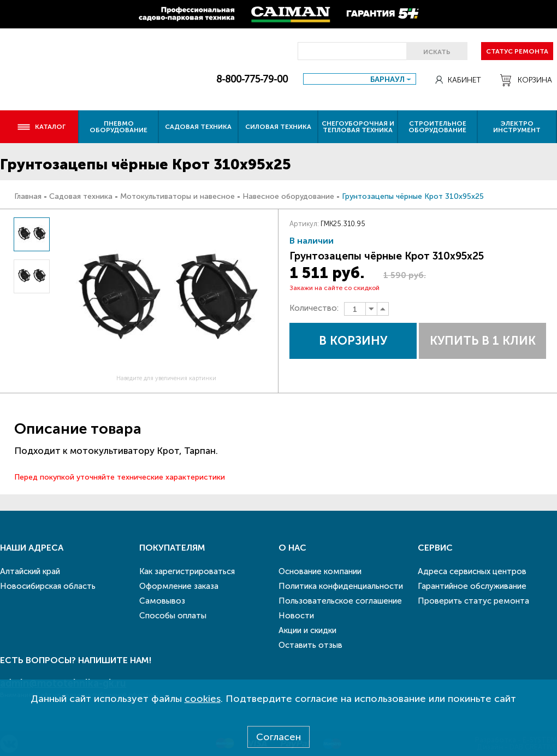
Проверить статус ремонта (473, 601)
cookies (203, 699)
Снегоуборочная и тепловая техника (358, 127)
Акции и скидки (307, 630)
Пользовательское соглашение (340, 601)
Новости (296, 616)
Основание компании (320, 571)
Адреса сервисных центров (472, 571)
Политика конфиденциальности (341, 586)
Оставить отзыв (310, 645)
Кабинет (458, 80)
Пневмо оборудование (118, 127)
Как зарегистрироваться (187, 571)
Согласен (278, 737)
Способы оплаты (173, 616)
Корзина (526, 80)
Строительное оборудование (437, 127)
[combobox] (360, 79)
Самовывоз (162, 601)
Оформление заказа (179, 586)
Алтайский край (30, 571)
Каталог (41, 127)
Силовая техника (278, 127)
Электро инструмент (517, 127)
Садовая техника (198, 127)
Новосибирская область (48, 586)
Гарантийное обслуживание (472, 586)
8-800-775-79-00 (252, 79)
